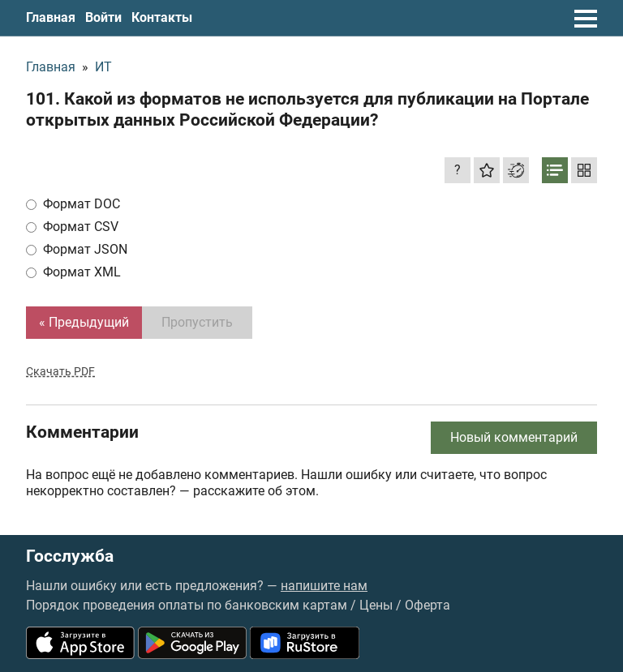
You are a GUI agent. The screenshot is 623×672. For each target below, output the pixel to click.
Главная (51, 17)
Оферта (428, 605)
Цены (376, 605)
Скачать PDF (60, 371)
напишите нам (324, 586)
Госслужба (70, 556)
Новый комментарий (514, 437)
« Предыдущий (84, 322)
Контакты (162, 17)
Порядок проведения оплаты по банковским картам (187, 605)
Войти (103, 17)
